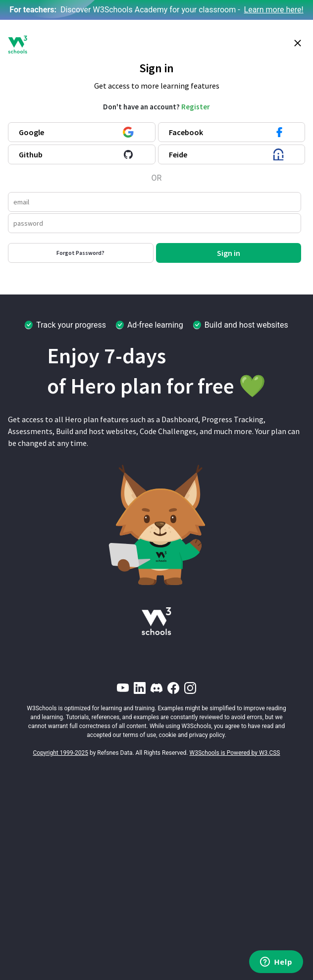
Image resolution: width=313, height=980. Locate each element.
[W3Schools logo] (18, 45)
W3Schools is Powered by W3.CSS (235, 753)
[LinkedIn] (140, 688)
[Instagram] (190, 688)
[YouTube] (123, 688)
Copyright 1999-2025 (61, 753)
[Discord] (156, 688)
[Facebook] (173, 688)
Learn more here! (274, 10)
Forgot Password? (80, 253)
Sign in (229, 253)
